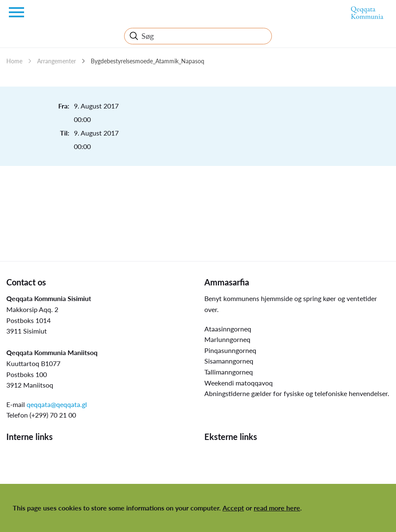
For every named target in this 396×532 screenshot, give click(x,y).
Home (14, 61)
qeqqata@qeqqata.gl (57, 404)
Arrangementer (57, 61)
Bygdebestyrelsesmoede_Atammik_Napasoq (148, 61)
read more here (277, 508)
